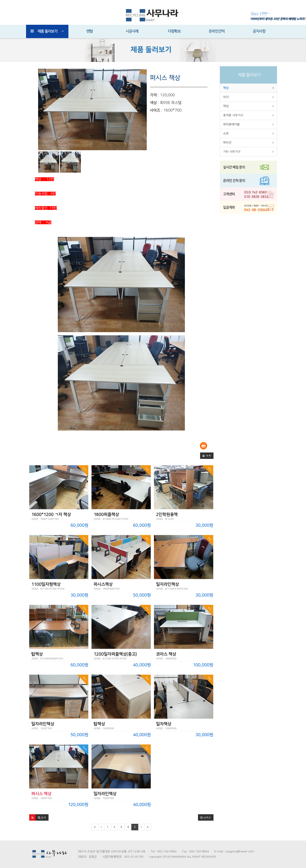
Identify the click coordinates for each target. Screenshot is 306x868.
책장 (226, 106)
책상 (226, 88)
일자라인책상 (168, 584)
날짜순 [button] (206, 817)
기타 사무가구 (232, 152)
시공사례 (132, 31)
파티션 (227, 143)
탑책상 (37, 654)
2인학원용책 (167, 514)
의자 (226, 97)
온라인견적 (217, 31)
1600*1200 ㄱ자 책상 (51, 514)
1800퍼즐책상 (106, 514)
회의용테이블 (231, 124)
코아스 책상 (166, 654)
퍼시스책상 (103, 584)
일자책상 (164, 724)
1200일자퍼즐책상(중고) (115, 654)
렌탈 (90, 31)
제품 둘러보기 (47, 31)
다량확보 (174, 31)
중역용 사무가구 (233, 115)
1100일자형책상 (46, 584)
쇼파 (226, 133)
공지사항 (259, 31)
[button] (207, 456)
